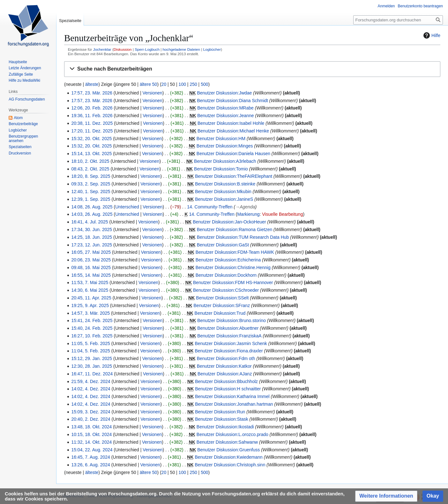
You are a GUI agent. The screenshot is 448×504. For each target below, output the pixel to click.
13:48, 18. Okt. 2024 (91, 427)
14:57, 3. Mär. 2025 (90, 313)
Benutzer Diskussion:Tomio (221, 169)
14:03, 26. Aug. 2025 (92, 214)
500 (204, 84)
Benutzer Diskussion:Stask (222, 419)
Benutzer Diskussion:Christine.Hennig (233, 267)
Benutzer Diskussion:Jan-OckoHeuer (229, 222)
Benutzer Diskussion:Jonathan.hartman (234, 404)
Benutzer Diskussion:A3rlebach (225, 161)
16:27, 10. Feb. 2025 (92, 336)
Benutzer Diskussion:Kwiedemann (228, 457)
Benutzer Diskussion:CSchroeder (226, 290)
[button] (252, 69)
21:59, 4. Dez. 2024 (91, 381)
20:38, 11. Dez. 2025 (92, 123)
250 (193, 84)
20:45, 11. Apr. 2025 (91, 298)
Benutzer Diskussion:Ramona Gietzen (235, 229)
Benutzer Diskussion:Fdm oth (226, 358)
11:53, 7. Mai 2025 (90, 282)
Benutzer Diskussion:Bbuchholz (226, 381)
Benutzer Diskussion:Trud (220, 313)
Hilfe (431, 35)
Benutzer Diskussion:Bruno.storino (231, 320)
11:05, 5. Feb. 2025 (90, 343)
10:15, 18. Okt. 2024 (91, 434)
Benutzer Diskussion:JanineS (224, 199)
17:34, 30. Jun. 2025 (92, 229)
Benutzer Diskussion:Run (220, 412)
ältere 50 (148, 84)
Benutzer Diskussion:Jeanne (225, 116)
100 (182, 84)
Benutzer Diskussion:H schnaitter (228, 389)
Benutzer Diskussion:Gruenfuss (228, 450)
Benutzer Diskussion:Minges (225, 146)
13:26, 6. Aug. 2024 (90, 465)
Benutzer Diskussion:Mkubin (223, 192)
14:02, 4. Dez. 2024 (91, 389)
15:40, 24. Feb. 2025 (92, 328)
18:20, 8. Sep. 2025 (91, 176)
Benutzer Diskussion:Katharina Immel (232, 396)
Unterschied (127, 207)
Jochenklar (102, 49)
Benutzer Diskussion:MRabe (225, 108)
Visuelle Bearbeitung (282, 214)
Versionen (153, 93)
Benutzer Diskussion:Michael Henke (233, 131)
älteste (92, 84)
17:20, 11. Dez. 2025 (92, 131)
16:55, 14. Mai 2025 (91, 275)
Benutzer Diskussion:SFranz (222, 305)
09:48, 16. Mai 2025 (91, 267)
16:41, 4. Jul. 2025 (90, 222)
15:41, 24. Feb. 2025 (92, 320)
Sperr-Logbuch (147, 49)
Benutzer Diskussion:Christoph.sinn (230, 465)
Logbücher (212, 49)
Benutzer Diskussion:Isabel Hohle (231, 123)
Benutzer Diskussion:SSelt (222, 298)
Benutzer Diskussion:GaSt (223, 245)
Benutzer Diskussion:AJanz (225, 374)
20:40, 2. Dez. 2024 (91, 419)
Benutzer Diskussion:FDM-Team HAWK (235, 252)
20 (164, 84)
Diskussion (123, 49)
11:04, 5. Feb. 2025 (90, 351)
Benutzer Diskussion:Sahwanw (227, 442)
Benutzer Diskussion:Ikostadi (225, 427)
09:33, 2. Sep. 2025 (91, 184)
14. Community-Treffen (210, 207)
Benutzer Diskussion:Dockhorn (226, 275)
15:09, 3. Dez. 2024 (91, 412)
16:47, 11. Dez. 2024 (92, 374)
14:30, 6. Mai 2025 (90, 290)
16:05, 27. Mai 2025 (91, 252)
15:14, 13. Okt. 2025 (91, 154)
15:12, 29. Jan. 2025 (92, 358)
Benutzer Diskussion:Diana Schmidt (232, 101)
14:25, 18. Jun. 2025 (92, 237)
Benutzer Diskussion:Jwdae (224, 93)
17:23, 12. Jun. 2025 (92, 245)
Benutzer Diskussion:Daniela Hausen (233, 154)
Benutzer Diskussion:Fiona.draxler (229, 351)
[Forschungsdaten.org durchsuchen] (398, 20)
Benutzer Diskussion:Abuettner (228, 328)
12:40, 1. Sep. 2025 (91, 192)
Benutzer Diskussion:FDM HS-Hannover (233, 282)
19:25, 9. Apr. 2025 (90, 305)
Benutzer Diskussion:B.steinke (225, 184)
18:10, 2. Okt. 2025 (90, 161)
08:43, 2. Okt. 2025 (90, 169)
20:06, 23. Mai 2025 (91, 260)
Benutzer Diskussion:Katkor (224, 366)
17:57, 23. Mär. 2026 (92, 93)
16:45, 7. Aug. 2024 (90, 457)
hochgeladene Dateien (182, 49)
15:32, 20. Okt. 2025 (91, 139)
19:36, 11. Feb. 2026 (92, 116)
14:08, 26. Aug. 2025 (92, 207)
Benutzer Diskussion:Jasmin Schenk (231, 343)
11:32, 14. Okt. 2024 (91, 442)
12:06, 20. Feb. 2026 (92, 108)
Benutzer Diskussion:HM (221, 139)
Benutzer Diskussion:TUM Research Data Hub (243, 237)
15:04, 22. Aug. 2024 (92, 450)
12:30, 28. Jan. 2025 (92, 366)
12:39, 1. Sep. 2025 (91, 199)
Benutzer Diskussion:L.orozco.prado (232, 434)
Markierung (248, 214)
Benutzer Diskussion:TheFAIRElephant (234, 176)
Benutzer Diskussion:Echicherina (228, 260)
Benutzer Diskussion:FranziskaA (229, 336)
